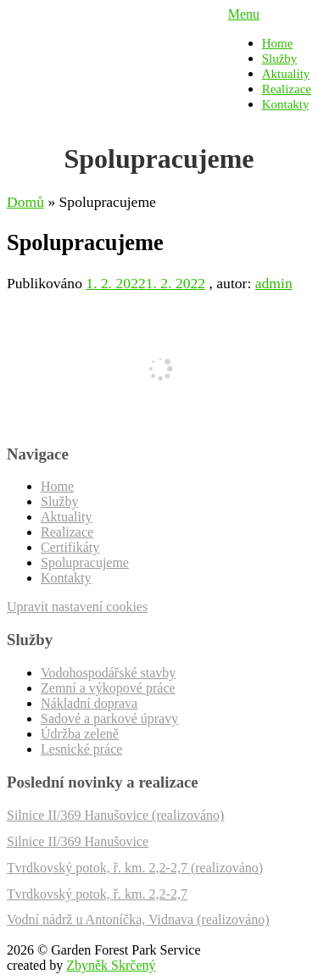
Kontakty (286, 104)
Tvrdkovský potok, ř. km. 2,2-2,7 (97, 894)
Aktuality (286, 74)
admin (274, 283)
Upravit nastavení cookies (77, 607)
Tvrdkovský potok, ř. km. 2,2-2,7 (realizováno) (135, 868)
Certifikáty (70, 547)
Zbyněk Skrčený (111, 965)
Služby (280, 58)
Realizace (287, 89)
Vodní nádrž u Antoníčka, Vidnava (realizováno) (138, 919)
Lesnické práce (81, 749)
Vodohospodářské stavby (108, 673)
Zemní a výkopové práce (108, 688)
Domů (25, 202)
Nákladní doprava (89, 703)
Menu (244, 14)
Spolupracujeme (85, 562)
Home (278, 43)
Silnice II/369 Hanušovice (78, 841)
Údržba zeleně (80, 734)
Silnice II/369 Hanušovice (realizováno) (115, 815)
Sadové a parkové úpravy (109, 718)
